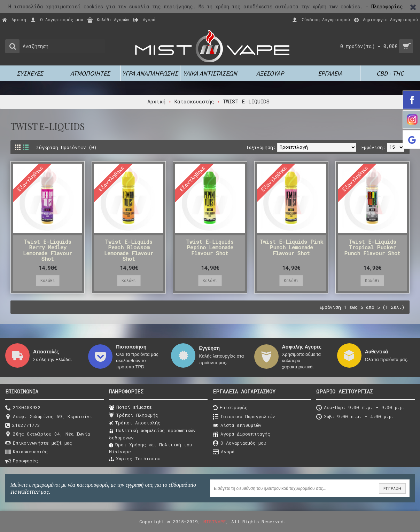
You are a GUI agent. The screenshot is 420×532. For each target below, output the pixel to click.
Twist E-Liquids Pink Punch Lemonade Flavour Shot (291, 247)
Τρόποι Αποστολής (135, 423)
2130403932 (23, 408)
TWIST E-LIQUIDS (246, 101)
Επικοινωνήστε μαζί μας (39, 443)
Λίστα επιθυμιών (237, 426)
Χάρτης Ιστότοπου (135, 459)
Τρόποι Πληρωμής (134, 415)
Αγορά (224, 452)
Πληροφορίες (387, 6)
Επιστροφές (230, 408)
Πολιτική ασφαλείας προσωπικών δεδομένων (152, 434)
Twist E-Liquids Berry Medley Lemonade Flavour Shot (48, 250)
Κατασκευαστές (26, 452)
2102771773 (23, 426)
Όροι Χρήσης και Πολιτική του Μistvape (151, 448)
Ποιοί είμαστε (130, 407)
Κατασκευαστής (194, 101)
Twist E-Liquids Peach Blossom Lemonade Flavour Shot (129, 250)
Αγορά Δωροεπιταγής (242, 434)
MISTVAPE (215, 522)
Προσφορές (22, 461)
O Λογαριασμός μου (240, 443)
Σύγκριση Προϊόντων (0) (66, 147)
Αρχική (156, 101)
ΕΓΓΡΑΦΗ (392, 488)
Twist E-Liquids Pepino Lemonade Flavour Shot (210, 247)
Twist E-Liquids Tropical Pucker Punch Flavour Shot (372, 247)
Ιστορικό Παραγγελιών (244, 417)
